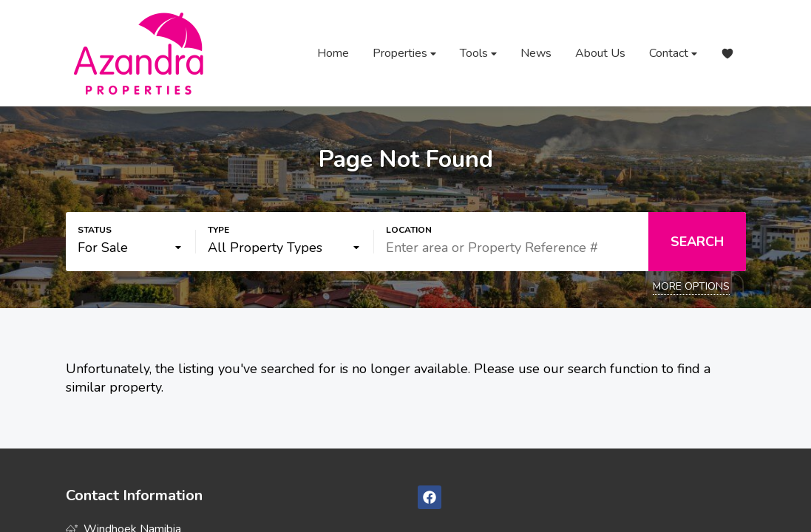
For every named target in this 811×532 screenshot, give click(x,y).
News (536, 53)
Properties (404, 54)
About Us (600, 53)
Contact (673, 54)
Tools (478, 54)
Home (333, 53)
